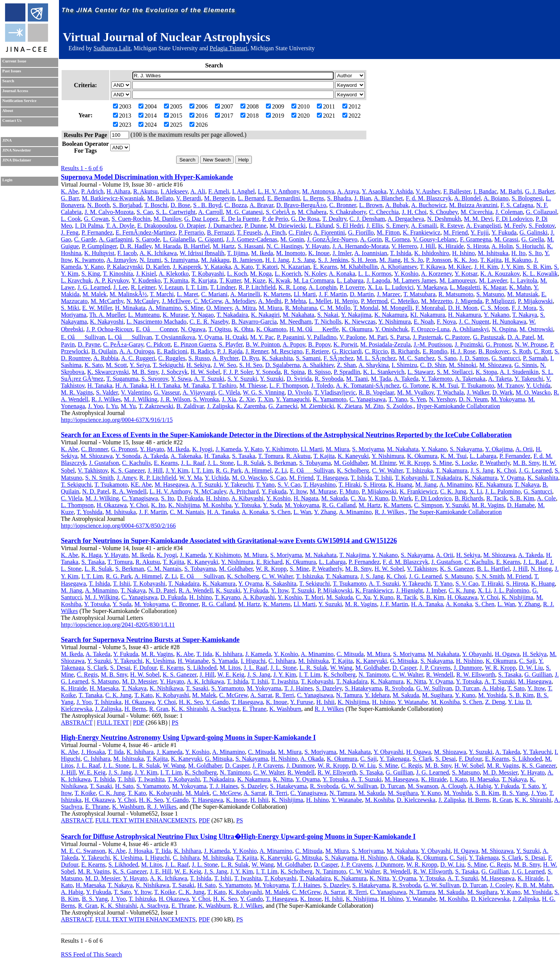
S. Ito (535, 253)
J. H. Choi (414, 212)
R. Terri (284, 695)
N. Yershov (442, 399)
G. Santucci (506, 358)
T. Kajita (491, 260)
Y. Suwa (181, 379)
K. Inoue (319, 253)
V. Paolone (352, 337)
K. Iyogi (202, 449)
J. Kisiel (146, 274)
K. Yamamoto (329, 399)
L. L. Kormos (375, 274)
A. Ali (198, 191)
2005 (173, 106)
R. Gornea (397, 239)
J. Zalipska (220, 406)
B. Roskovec (494, 351)
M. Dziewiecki (287, 226)
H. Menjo (346, 301)
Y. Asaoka (374, 191)
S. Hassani (251, 246)
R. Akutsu (145, 191)
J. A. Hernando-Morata (361, 246)
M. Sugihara (437, 695)
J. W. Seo (225, 365)
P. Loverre (352, 287)
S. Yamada (225, 661)
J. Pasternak (427, 337)
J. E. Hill (161, 871)
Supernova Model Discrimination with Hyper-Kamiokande (147, 177)
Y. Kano (94, 267)
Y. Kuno (378, 498)
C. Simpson (429, 505)
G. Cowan (96, 219)
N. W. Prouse (531, 344)
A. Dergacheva (406, 219)
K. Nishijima (184, 505)
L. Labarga (350, 280)
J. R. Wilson (175, 399)
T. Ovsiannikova (175, 337)
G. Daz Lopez (201, 219)
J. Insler (342, 253)
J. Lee (121, 287)
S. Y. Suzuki (242, 379)
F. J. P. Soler (238, 372)
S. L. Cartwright (176, 212)
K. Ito (158, 505)
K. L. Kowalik (540, 274)
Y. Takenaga (395, 759)
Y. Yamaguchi (293, 399)
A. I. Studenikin (519, 372)
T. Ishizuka (419, 470)
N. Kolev (315, 274)
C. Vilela (229, 392)
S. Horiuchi (530, 246)
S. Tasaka (244, 456)
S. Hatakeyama (363, 688)
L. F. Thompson (289, 386)
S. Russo (199, 358)
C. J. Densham (367, 219)
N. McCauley (142, 301)
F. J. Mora (524, 308)
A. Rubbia (106, 358)
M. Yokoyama (508, 399)
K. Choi (506, 470)
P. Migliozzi (500, 301)
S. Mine (194, 308)
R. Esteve (452, 226)
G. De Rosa (305, 219)
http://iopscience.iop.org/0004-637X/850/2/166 (118, 526)
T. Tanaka (91, 695)
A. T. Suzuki (209, 379)
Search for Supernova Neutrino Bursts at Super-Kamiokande (150, 640)
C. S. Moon (495, 308)
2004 (148, 106)
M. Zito (374, 406)
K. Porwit (345, 344)
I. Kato (458, 779)
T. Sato (516, 688)
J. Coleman (509, 212)
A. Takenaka (470, 379)
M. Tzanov (510, 386)
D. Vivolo (300, 392)
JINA (7, 140)
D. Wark (503, 392)
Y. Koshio (406, 274)
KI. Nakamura (428, 315)
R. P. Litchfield (257, 287)
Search (8, 81)
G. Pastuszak (489, 337)
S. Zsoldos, (400, 406)
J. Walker (478, 392)
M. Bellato (160, 198)
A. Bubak (397, 205)
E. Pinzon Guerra (195, 344)
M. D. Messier (140, 681)
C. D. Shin (433, 365)
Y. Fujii (480, 232)
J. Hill (427, 246)
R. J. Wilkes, (390, 512)
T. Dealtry (334, 219)
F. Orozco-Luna (430, 329)
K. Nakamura (391, 315)
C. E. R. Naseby (209, 322)
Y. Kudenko (146, 280)
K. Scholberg (353, 470)
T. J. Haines (298, 688)
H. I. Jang (277, 260)
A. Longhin (323, 287)
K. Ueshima (160, 661)
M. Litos (230, 668)
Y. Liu (515, 702)
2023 (122, 125)
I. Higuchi (253, 661)
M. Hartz (224, 246)
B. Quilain (104, 351)
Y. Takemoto (437, 379)
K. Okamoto (271, 329)
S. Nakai (328, 315)
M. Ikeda (262, 253)
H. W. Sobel (205, 372)
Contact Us (12, 121)
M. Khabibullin (359, 267)
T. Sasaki (197, 688)
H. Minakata (130, 308)
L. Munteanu (144, 315)
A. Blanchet (388, 198)
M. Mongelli (397, 308)
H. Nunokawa (509, 322)
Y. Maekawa (432, 287)
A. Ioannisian (371, 253)
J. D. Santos (474, 358)
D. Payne (89, 344)
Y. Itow (298, 491)
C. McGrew (208, 301)
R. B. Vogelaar (376, 392)
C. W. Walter (387, 470)
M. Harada (167, 246)
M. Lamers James (415, 280)
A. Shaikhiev (318, 365)
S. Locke (466, 463)
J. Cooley (501, 885)
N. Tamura (349, 695)
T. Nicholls (328, 322)
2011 (326, 106)
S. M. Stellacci (455, 372)
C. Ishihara (282, 661)
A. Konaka (342, 274)
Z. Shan (347, 365)
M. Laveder (493, 280)
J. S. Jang (304, 260)
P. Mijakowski (535, 301)
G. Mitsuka (404, 661)
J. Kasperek (187, 267)
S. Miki (70, 308)
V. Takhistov (93, 470)
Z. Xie (247, 399)
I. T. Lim (196, 287)
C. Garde (85, 239)
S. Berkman (282, 463)
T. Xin (265, 399)
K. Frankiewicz (422, 232)
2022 (352, 116)
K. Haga (91, 555)
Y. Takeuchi (529, 379)
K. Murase (175, 315)
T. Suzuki (303, 590)
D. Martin (362, 294)
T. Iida (204, 654)
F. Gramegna (476, 239)
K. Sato (94, 365)
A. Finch (275, 232)
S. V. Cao (289, 485)
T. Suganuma (123, 379)
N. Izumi (150, 260)
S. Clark (97, 668)
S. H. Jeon (364, 260)
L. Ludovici (399, 287)
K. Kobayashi (172, 695)
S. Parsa (400, 337)
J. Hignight (410, 590)
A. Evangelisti (484, 226)
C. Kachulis (137, 463)
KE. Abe (141, 485)
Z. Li (281, 470)
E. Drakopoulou (157, 226)
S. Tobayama (315, 463)
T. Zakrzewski (156, 406)
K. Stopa (486, 372)
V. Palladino (322, 337)
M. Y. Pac (262, 337)
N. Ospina (504, 329)
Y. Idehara (377, 695)
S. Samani (308, 358)
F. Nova (446, 322)
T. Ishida (401, 253)
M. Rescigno (287, 351)
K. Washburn (285, 709)
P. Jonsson (439, 260)
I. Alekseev (174, 191)
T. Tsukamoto (478, 386)
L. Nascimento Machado (156, 322)
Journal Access (15, 91)
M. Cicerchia (477, 212)
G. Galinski (533, 232)
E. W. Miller (97, 308)
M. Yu (128, 406)
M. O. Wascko (533, 392)
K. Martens (277, 294)
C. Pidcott (159, 344)
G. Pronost (499, 344)
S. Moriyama (368, 449)
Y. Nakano (496, 315)
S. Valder (107, 392)
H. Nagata (306, 498)
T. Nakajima (354, 555)
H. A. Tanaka (131, 386)
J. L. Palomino (503, 491)
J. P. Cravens (435, 668)
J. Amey (126, 478)
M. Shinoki (463, 365)
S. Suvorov (155, 379)
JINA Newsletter (17, 150)
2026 (199, 125)
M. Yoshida (492, 695)
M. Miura (270, 308)
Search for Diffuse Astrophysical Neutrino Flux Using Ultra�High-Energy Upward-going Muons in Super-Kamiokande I (238, 837)
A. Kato (243, 267)
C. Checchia (384, 212)
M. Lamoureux (458, 280)
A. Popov (294, 344)
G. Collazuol (541, 212)
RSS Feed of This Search (91, 954)
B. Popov (319, 344)
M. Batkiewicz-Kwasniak (113, 198)
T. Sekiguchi (168, 365)
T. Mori (314, 597)
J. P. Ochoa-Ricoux (110, 329)
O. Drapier (192, 226)
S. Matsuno (490, 294)
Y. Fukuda (504, 232)
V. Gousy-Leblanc (435, 239)
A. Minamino (165, 308)
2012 (352, 106)
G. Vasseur (167, 392)
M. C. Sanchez (417, 358)
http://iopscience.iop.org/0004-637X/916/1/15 (117, 420)
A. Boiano (496, 198)
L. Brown (371, 205)
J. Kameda (228, 449)
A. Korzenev (437, 274)
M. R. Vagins (77, 392)
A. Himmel (258, 470)
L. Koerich (288, 274)
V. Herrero (404, 246)
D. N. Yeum (473, 399)
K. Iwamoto (89, 260)
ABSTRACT (77, 722)
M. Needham (296, 322)
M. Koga (261, 274)
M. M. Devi (479, 219)
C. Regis (87, 675)
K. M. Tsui (445, 386)
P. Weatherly (495, 463)
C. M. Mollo (335, 308)
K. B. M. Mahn (534, 885)
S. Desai (120, 668)
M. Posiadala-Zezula (385, 344)
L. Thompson (77, 505)
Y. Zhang (325, 512)
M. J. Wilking (140, 399)
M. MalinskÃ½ (128, 294)
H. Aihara (118, 191)
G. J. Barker (540, 191)
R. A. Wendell (129, 491)
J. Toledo (322, 386)
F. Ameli (219, 191)
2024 (148, 125)
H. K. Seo (191, 702)
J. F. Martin (333, 294)
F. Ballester (457, 191)
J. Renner (257, 351)
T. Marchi (162, 294)
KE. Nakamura (493, 485)
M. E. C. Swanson (83, 851)
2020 (301, 116)
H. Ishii (325, 702)
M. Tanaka (196, 386)
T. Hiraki (349, 485)
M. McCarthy (107, 301)
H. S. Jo (413, 260)
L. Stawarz (421, 372)
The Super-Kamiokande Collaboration (455, 512)
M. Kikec (460, 267)
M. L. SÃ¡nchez (376, 358)
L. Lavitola (524, 280)
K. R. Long (292, 287)
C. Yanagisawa (368, 399)
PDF (138, 722)
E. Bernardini (283, 198)
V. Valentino (136, 392)
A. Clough (454, 786)
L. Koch (237, 274)
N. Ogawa (193, 329)
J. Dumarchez (225, 226)
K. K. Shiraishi (190, 709)
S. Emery (397, 226)
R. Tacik (497, 498)
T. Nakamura (451, 470)
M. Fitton (388, 232)
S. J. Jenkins (333, 260)
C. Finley (300, 232)
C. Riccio (376, 351)
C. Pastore (457, 337)
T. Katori (267, 267)
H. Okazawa (112, 505)
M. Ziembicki (317, 406)
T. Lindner (223, 287)
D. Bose (180, 205)
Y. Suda (272, 505)
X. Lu (375, 287)
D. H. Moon (463, 308)
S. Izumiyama (181, 260)
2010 (301, 106)
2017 (224, 116)
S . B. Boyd (207, 205)
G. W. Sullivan (434, 688)
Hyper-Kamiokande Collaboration (458, 406)
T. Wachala (450, 392)
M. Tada (381, 379)
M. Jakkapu (216, 260)
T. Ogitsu (220, 329)
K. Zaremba (251, 406)
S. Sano (447, 358)
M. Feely (515, 226)
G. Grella (533, 239)
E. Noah (424, 322)
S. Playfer (231, 344)
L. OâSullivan (130, 337)
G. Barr (70, 198)
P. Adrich (92, 191)
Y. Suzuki (272, 379)
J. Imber (436, 590)
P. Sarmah (535, 358)
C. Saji (528, 661)
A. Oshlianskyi (471, 329)
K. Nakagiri (266, 315)
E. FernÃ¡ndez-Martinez (146, 232)
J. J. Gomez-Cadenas (252, 239)
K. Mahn (520, 287)
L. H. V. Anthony (279, 191)
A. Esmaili (424, 226)
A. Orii (524, 449)
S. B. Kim (539, 267)
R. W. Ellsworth (476, 675)
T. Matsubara (419, 294)
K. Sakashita (278, 358)
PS (175, 722)
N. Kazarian (295, 267)
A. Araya (348, 191)
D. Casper (404, 668)
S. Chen (281, 512)
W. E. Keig (231, 675)
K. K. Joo (466, 260)
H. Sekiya (198, 365)
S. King (91, 274)
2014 (148, 116)
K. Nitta (416, 681)
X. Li (476, 491)
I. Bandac (485, 191)
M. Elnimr (383, 463)
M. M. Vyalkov (415, 392)
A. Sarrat (261, 695)
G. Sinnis (526, 365)
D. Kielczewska (416, 800)
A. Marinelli (245, 294)
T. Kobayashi (208, 274)
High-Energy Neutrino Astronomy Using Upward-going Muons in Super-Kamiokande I (188, 738)
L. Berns (314, 198)
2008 (250, 106)
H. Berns (135, 709)
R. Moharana (301, 308)
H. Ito (518, 253)
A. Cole (546, 498)
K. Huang (400, 485)
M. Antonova (318, 191)
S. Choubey (444, 212)
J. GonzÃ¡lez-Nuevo (332, 239)
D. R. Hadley (136, 246)
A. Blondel (468, 198)
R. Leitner (143, 287)
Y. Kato (253, 449)
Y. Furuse (301, 702)
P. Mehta (295, 301)
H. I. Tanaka (165, 386)
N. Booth (98, 205)
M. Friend (455, 232)
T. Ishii (383, 478)
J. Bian (363, 198)
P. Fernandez (97, 232)
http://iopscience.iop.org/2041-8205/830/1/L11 (118, 625)
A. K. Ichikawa (158, 253)
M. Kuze (255, 280)
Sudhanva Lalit (112, 48)
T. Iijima (238, 253)
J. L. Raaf (193, 463)
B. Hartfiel (197, 246)
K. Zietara (349, 406)
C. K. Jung (453, 491)
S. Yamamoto (228, 688)
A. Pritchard (244, 491)
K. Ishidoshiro (432, 253)
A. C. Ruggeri (138, 358)
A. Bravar (261, 205)
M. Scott (116, 365)
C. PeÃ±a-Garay (123, 344)
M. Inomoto (291, 253)
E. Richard (269, 562)
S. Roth (522, 351)
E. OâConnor (157, 329)
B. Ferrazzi (220, 232)
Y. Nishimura (394, 322)
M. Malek (95, 294)
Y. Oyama (210, 337)
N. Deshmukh (444, 219)
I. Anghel (243, 191)
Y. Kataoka (217, 267)
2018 (250, 116)
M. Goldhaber (351, 463)
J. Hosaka (93, 752)
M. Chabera (312, 212)
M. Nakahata (298, 315)
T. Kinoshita (118, 274)
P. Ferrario (191, 232)
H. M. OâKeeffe (314, 329)
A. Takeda (406, 379)
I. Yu (112, 406)
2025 (173, 125)
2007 (224, 106)
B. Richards (405, 351)
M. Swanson (423, 786)
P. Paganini (290, 337)
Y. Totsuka (247, 505)
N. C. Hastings (284, 246)
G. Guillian (538, 675)
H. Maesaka (104, 688)
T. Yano (398, 399)
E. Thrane (254, 709)
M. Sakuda (335, 498)
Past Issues (12, 71)
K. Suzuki (228, 590)
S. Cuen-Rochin (131, 219)
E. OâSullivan (83, 337)
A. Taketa (500, 379)
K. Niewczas (360, 322)
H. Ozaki (236, 337)
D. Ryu (250, 358)
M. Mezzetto (437, 301)
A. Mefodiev (240, 301)
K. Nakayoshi (107, 322)
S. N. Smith (99, 478)
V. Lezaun (171, 287)
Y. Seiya (140, 365)
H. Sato (124, 786)
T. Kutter (230, 280)
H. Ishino (463, 253)
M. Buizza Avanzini (473, 205)
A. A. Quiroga (137, 351)
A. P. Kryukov (112, 280)
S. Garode (148, 239)
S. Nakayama (466, 449)
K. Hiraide (451, 246)
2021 (326, 116)
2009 (275, 106)
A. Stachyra (225, 709)
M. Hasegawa (172, 485)
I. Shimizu (405, 365)
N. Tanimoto (374, 675)
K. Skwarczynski (108, 372)
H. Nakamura (465, 315)
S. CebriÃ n (280, 212)
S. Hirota (478, 246)
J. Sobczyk (174, 372)
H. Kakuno (518, 260)
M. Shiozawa (495, 365)
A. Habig (493, 688)
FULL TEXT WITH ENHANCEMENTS (145, 820)
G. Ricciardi (347, 351)
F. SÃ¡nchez (339, 358)
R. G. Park (229, 470)
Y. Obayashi (477, 654)
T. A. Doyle (120, 226)
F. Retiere (317, 351)
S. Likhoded (202, 668)
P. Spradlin (347, 372)
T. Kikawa (433, 267)
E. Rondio (435, 351)
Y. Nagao (202, 315)
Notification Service (19, 101)
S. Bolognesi (527, 198)
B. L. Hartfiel (493, 569)
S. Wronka (206, 399)
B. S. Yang (515, 793)
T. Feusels (249, 232)
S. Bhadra (339, 198)
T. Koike (85, 793)
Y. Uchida (538, 386)
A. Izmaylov (122, 260)
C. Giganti (211, 239)
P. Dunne (256, 226)
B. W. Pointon (263, 344)
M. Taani (357, 379)
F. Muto (349, 491)
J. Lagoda (378, 280)
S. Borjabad (127, 205)
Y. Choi (139, 505)
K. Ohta (244, 329)
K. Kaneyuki (353, 456)
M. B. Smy (145, 372)
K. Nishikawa (166, 688)
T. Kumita (176, 280)
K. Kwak (280, 280)
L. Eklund (321, 226)
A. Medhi (270, 301)
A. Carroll (211, 212)
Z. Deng (495, 702)
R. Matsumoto (456, 294)
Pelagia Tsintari (228, 48)
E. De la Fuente (240, 219)
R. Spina (294, 372)
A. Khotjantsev (399, 267)
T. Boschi (156, 205)
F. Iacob (127, 253)
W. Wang (341, 668)
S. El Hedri (350, 226)
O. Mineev (219, 308)
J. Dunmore (468, 668)
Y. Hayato (317, 246)
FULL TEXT (113, 722)
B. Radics (202, 351)
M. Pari (378, 337)
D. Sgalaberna (282, 365)
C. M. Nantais (187, 512)
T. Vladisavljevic (335, 392)
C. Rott (542, 351)
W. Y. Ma (191, 478)
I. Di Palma (89, 226)
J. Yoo (95, 406)
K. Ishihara (229, 654)
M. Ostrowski (536, 329)
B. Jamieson (247, 260)
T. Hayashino (319, 485)
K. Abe (69, 191)
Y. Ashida (401, 191)
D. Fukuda (190, 498)
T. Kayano (228, 597)
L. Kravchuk (76, 280)
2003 (122, 106)
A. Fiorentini (329, 232)
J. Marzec (389, 294)
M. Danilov (168, 219)
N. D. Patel (96, 491)
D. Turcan (467, 688)
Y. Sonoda (268, 372)
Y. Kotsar (466, 274)
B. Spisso (319, 372)
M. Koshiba (217, 505)
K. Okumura (357, 329)
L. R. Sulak (251, 463)
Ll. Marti (305, 294)
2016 (199, 116)
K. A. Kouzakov (500, 274)
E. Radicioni (172, 351)
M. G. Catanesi (244, 212)
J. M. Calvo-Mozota (109, 212)
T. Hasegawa (332, 478)
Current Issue (14, 61)
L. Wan (302, 512)
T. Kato (143, 695)
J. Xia (229, 399)
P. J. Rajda (230, 351)
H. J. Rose (463, 351)
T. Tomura (270, 456)
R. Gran (159, 709)
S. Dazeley (329, 688)
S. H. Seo (251, 365)
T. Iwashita (285, 681)
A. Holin (502, 246)
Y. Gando (217, 702)
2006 (199, 106)
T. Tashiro (224, 386)
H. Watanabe (193, 661)
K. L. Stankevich (383, 372)
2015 (173, 116)
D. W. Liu (531, 668)
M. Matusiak (523, 294)
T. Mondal (366, 308)
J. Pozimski (469, 344)
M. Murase (323, 491)
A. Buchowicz (429, 205)
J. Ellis (375, 226)
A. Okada (312, 759)
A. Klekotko (174, 274)
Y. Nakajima (356, 315)
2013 (122, 116)
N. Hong (541, 569)
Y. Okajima (499, 449)
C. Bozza (236, 205)
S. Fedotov (541, 226)
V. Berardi (189, 198)
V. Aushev (428, 191)
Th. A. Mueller (107, 315)
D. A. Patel (521, 337)
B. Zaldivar (190, 406)
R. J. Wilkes (106, 399)
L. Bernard (251, 198)
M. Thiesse (253, 386)
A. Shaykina (373, 365)
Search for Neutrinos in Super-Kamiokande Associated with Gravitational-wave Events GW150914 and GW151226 (229, 541)
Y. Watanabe (413, 702)
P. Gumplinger (99, 246)
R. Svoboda (329, 379)
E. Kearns (325, 267)
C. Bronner (342, 205)
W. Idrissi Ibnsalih (202, 253)
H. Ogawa (507, 654)
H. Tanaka (100, 386)
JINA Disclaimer (17, 160)
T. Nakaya (524, 315)
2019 (275, 116)
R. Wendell (440, 675)
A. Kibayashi (247, 498)
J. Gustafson (104, 463)
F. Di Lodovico (514, 219)
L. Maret (188, 294)
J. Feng (70, 232)
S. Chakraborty (348, 212)
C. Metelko (404, 301)
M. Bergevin (219, 198)
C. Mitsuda (350, 654)
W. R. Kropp (414, 463)
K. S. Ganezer (128, 470)
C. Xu (358, 498)
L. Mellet (320, 301)
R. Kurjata (204, 280)
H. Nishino (469, 661)
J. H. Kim (486, 267)
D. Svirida (299, 379)
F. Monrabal (430, 308)
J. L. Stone (221, 463)
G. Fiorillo (361, 232)
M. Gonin (292, 239)
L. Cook (71, 219)
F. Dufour (145, 668)
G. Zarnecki (283, 406)
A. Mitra (245, 308)
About (8, 111)
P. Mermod (374, 301)
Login (7, 180)
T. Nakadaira (232, 315)
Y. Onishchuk (392, 329)
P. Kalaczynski (125, 267)
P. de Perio (275, 219)
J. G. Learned (94, 287)
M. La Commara (313, 280)
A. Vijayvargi (199, 392)
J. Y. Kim (512, 267)
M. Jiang (390, 260)
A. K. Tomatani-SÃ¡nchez (368, 386)
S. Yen (418, 399)
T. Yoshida (89, 512)
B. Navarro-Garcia (254, 322)
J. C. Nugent (474, 322)
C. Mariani (214, 294)
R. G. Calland (339, 505)
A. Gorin (371, 239)
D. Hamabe (521, 505)
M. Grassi (506, 239)
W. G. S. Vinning (263, 392)
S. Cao (145, 212)
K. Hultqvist (99, 253)
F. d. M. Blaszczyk (429, 198)
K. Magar (495, 287)
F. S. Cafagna (517, 205)
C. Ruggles (172, 358)
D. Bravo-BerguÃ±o (301, 205)
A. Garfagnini (116, 239)
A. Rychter (225, 358)
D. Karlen (158, 267)
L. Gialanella (179, 239)
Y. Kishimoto (281, 449)
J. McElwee (176, 301)
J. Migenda (469, 301)
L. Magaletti (465, 287)
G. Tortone (416, 386)
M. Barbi (511, 191)
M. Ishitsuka (493, 253)
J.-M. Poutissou (433, 344)
